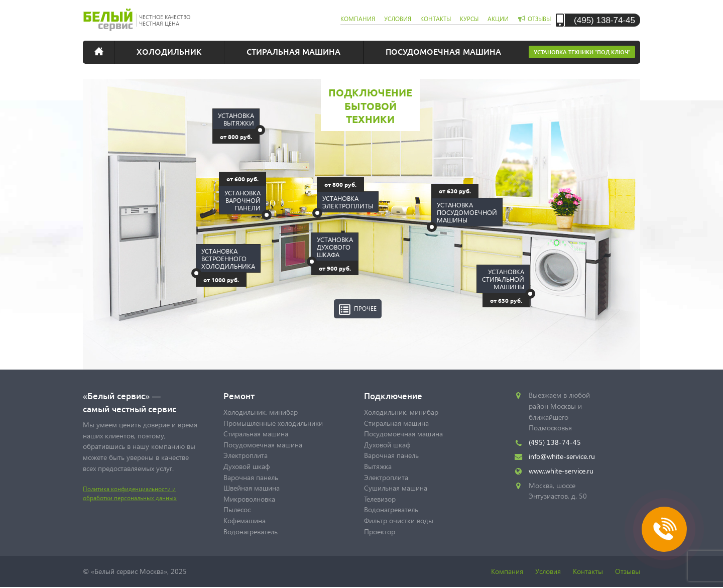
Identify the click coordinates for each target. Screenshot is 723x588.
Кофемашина (245, 520)
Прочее (365, 309)
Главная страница (105, 51)
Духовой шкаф (247, 466)
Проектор (380, 532)
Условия (548, 571)
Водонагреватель (251, 532)
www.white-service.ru (561, 471)
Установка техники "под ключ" (582, 52)
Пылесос (237, 509)
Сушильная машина (396, 488)
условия (398, 19)
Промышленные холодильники (273, 423)
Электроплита (246, 455)
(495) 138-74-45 (605, 20)
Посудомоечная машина (443, 51)
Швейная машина (252, 488)
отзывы (539, 19)
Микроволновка (249, 499)
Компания (507, 571)
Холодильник (169, 51)
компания (358, 19)
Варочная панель (251, 477)
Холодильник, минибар (261, 412)
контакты (436, 19)
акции (498, 19)
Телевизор (380, 499)
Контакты (588, 571)
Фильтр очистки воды (399, 520)
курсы (469, 19)
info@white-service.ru (562, 456)
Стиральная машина (293, 51)
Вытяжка (378, 466)
